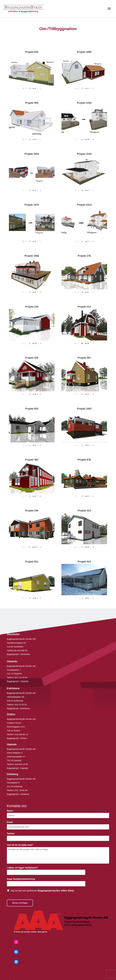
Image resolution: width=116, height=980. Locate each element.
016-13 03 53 (20, 705)
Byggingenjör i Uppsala (17, 768)
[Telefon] (58, 838)
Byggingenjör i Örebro (17, 738)
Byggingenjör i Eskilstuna (18, 708)
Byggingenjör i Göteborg (18, 794)
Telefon (11, 834)
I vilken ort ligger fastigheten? (23, 868)
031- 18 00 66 (21, 790)
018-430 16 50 (21, 764)
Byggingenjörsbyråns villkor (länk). (56, 891)
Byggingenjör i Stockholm (18, 654)
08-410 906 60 (21, 650)
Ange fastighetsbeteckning (22, 879)
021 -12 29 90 (21, 677)
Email (10, 822)
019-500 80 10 (21, 734)
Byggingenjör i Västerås (18, 681)
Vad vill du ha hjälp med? (21, 845)
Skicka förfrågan (20, 903)
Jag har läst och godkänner (42, 891)
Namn (11, 811)
